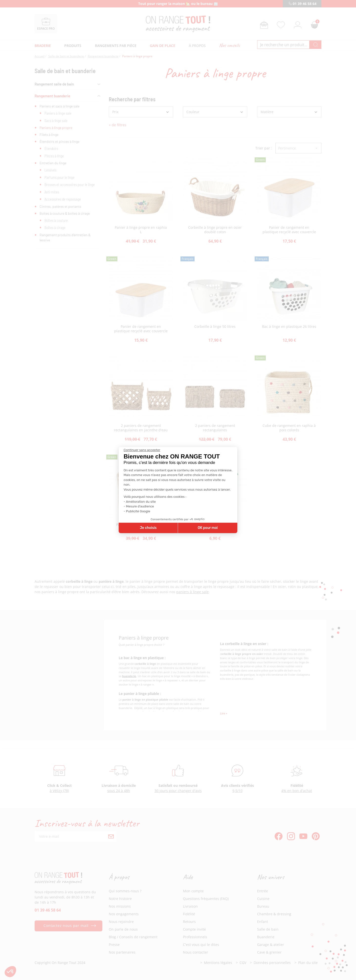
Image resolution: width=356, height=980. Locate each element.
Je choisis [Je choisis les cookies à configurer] (148, 528)
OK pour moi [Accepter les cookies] (208, 528)
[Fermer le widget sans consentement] (142, 450)
